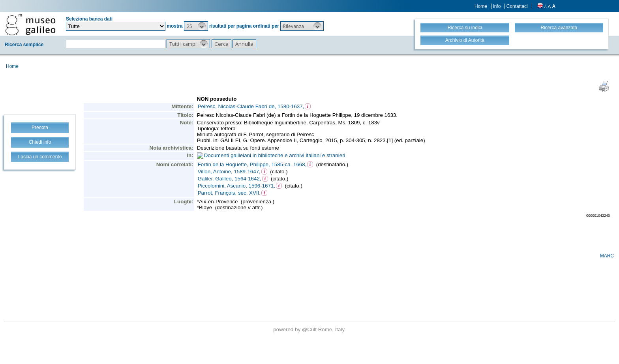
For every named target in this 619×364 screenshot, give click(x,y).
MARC (607, 256)
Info (497, 6)
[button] (196, 26)
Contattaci (517, 6)
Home (481, 6)
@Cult (310, 329)
